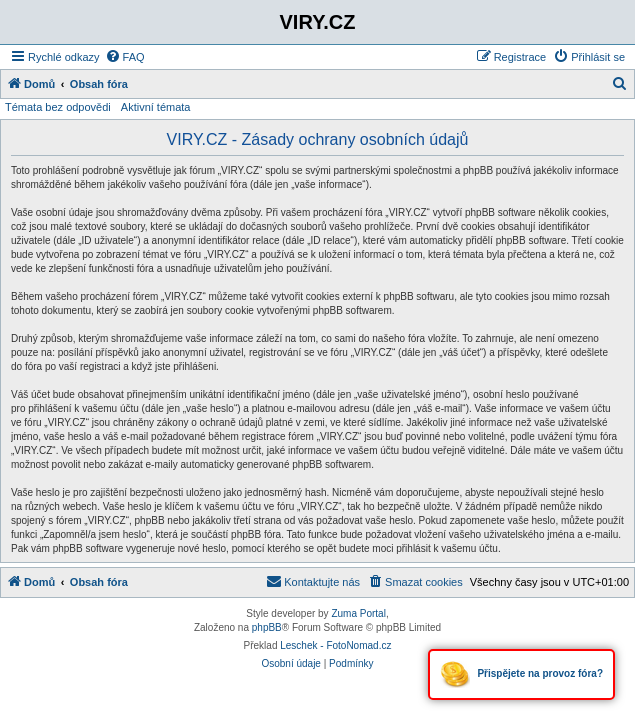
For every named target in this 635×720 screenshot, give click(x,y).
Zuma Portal (358, 613)
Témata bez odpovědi (58, 107)
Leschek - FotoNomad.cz (335, 645)
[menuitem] (125, 57)
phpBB (267, 627)
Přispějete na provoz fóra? (521, 674)
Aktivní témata (156, 107)
